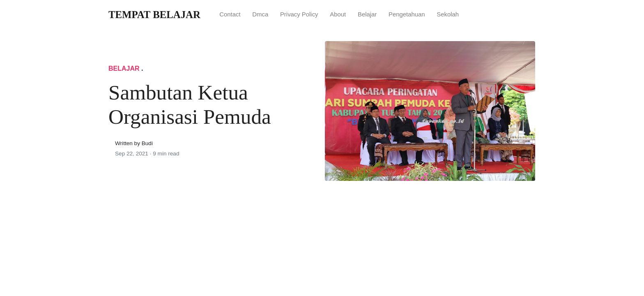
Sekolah (448, 14)
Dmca (260, 14)
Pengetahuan (407, 14)
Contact (230, 14)
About (338, 14)
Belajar (367, 14)
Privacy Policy (299, 14)
